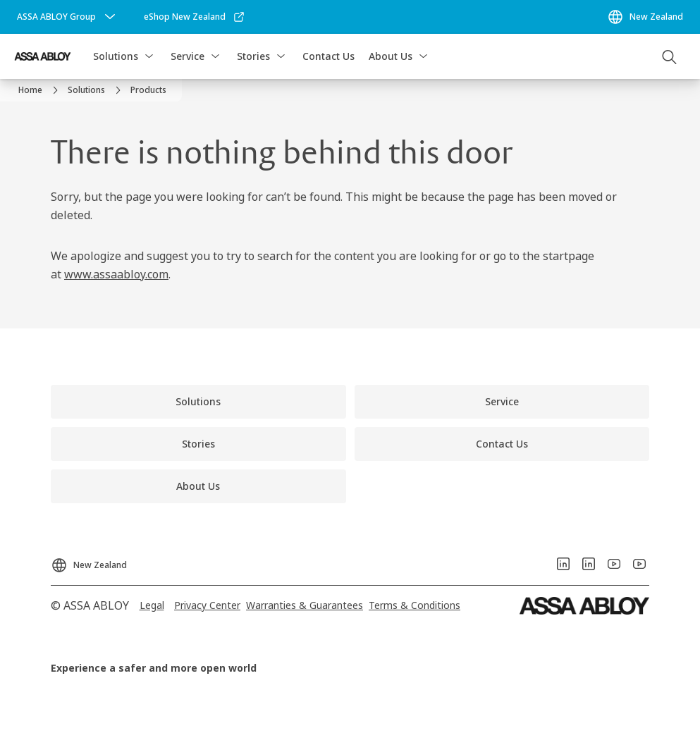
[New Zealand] (645, 17)
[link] (195, 17)
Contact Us (328, 56)
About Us (391, 56)
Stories (253, 56)
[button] (149, 56)
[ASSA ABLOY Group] (68, 17)
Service (188, 56)
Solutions (116, 56)
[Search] (670, 56)
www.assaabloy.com (116, 274)
